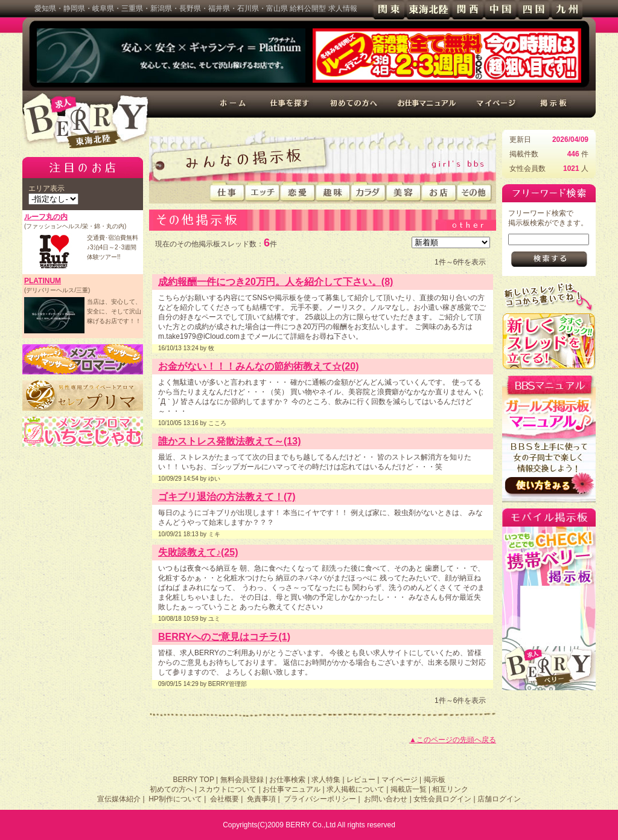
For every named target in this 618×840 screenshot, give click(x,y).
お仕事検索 (287, 780)
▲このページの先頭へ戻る (453, 740)
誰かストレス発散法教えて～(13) (229, 441)
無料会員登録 (242, 780)
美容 (404, 192)
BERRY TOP (193, 780)
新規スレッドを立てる (549, 341)
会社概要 (225, 799)
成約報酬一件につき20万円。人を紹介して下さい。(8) (276, 282)
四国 (534, 10)
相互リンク (450, 789)
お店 (439, 192)
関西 (467, 10)
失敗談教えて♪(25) (198, 552)
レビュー (361, 780)
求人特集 (326, 780)
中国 (501, 10)
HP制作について (175, 799)
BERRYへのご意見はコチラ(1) (224, 637)
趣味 (333, 192)
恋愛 (298, 192)
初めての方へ (353, 104)
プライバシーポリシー (320, 799)
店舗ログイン (499, 799)
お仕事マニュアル (427, 104)
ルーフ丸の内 (46, 217)
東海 (428, 10)
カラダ (368, 192)
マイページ (497, 104)
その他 (474, 192)
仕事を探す (290, 104)
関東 (389, 10)
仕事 (227, 192)
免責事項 (261, 799)
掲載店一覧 (409, 789)
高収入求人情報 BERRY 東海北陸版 (86, 121)
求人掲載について (355, 789)
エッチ (263, 192)
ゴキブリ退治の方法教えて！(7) (227, 497)
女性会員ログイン (442, 799)
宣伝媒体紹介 (119, 799)
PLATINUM (43, 281)
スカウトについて (228, 789)
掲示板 (554, 104)
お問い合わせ (386, 799)
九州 (567, 10)
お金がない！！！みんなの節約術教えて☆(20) (258, 366)
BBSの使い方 (549, 439)
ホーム (234, 104)
